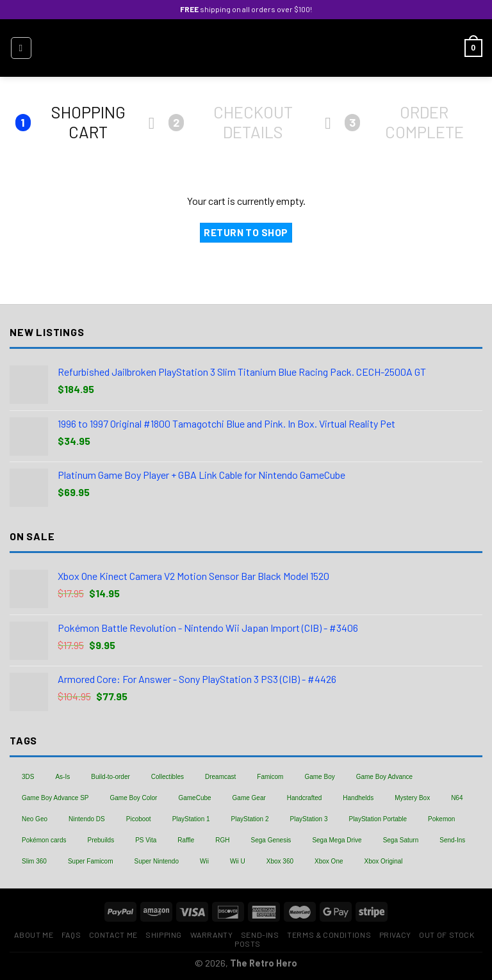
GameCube (194, 798)
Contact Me (113, 935)
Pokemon (441, 819)
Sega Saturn (401, 840)
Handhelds (358, 798)
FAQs (71, 935)
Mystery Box (412, 798)
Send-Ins (452, 840)
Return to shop (246, 232)
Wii (204, 861)
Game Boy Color (134, 798)
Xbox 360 (280, 861)
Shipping (164, 935)
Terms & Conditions (329, 935)
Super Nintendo (156, 861)
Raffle (186, 840)
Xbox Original (384, 861)
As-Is (62, 777)
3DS (28, 777)
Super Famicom (91, 861)
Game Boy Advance (384, 777)
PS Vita (146, 840)
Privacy (395, 935)
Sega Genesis (271, 840)
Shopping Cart (70, 122)
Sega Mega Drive (337, 840)
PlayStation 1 (191, 819)
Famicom (270, 777)
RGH (222, 840)
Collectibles (168, 777)
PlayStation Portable (378, 819)
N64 (457, 798)
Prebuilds (101, 840)
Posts (248, 944)
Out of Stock (447, 935)
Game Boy (319, 777)
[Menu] (21, 48)
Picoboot (139, 819)
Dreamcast (220, 777)
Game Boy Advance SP (55, 798)
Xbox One (329, 861)
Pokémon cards (44, 840)
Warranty (212, 935)
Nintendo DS (87, 819)
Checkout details (231, 122)
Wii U (238, 861)
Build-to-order (111, 777)
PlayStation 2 (250, 819)
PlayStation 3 (309, 819)
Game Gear (249, 798)
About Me (34, 935)
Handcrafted (304, 798)
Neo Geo (35, 819)
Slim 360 (34, 861)
